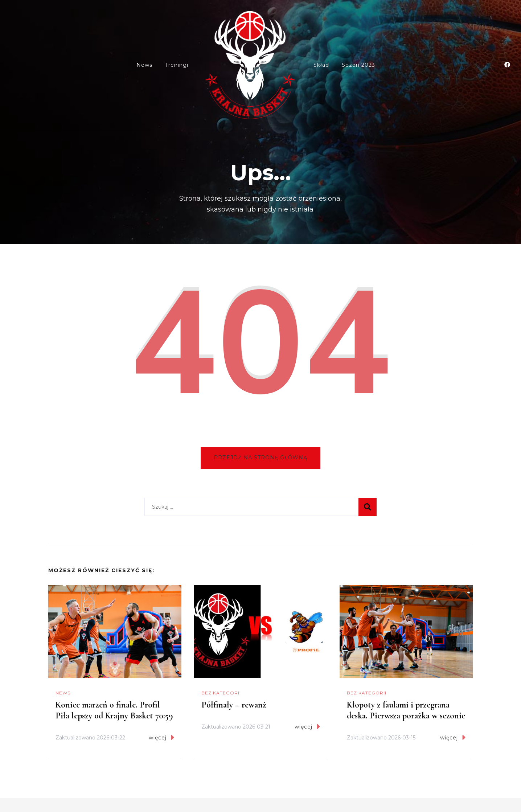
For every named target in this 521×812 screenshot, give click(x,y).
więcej (161, 738)
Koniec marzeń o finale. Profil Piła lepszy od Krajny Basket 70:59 (114, 711)
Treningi (177, 65)
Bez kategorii (221, 694)
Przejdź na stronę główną (260, 458)
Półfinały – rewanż (234, 706)
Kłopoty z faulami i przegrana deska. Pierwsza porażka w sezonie (406, 711)
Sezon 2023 (358, 65)
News (144, 65)
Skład (321, 65)
